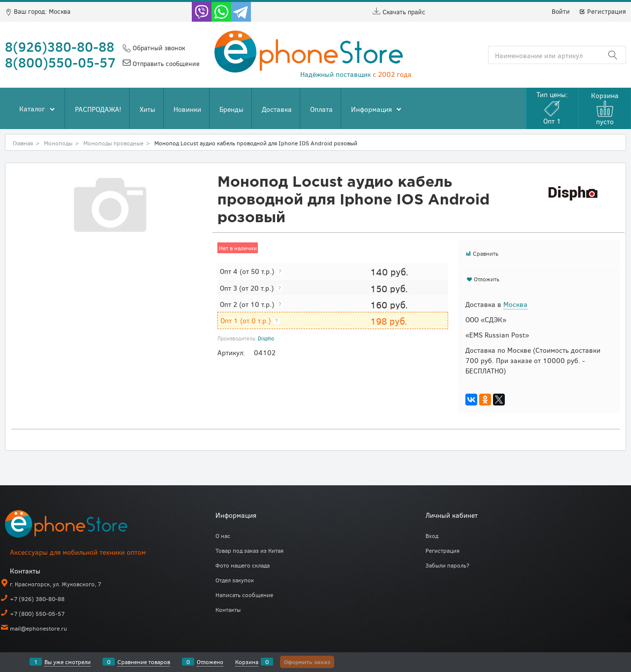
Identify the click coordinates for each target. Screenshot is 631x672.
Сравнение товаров (144, 662)
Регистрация (602, 11)
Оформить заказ (307, 662)
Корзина (247, 662)
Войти (561, 11)
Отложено (210, 662)
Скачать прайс (399, 12)
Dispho (266, 338)
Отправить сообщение (165, 64)
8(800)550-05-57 (60, 62)
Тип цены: (552, 108)
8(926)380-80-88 (60, 46)
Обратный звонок (158, 48)
